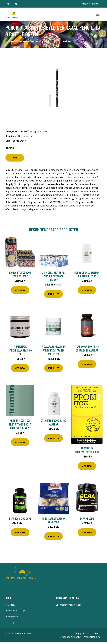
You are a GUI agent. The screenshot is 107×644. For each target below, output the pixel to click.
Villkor (97, 635)
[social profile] (16, 4)
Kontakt (87, 635)
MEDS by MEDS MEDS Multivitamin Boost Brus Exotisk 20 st (20, 426)
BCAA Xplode (87, 520)
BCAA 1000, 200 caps (20, 520)
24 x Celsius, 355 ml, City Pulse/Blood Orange (54, 278)
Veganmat (13, 618)
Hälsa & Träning (27, 133)
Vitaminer (42, 133)
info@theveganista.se (91, 4)
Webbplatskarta (92, 639)
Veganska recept (17, 612)
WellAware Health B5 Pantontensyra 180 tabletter (54, 352)
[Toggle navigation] (98, 15)
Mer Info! (15, 159)
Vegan (11, 607)
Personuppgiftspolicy (70, 639)
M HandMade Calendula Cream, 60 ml (20, 352)
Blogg (11, 624)
